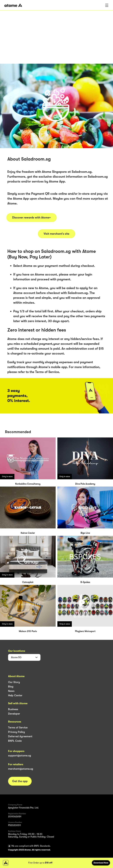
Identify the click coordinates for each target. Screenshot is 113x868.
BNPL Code (15, 741)
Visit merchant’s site (56, 234)
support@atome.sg (20, 756)
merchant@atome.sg (21, 769)
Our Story (14, 682)
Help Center (15, 695)
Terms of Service (18, 728)
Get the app (20, 781)
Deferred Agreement (20, 736)
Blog (11, 687)
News (11, 691)
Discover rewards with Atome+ (31, 218)
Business (13, 709)
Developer (14, 714)
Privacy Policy (16, 732)
